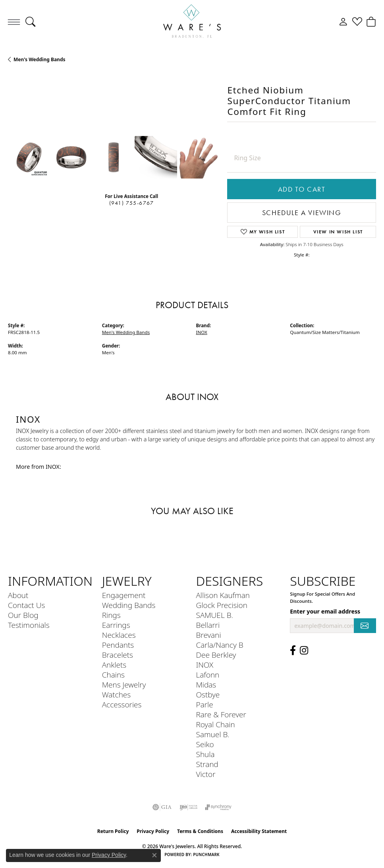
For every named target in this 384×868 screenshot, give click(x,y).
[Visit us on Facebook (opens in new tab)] (293, 651)
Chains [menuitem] (113, 675)
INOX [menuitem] (205, 665)
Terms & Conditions (200, 831)
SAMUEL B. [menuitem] (215, 615)
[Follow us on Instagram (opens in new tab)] (304, 651)
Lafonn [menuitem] (208, 675)
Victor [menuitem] (206, 774)
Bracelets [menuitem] (118, 655)
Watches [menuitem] (116, 694)
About (18, 595)
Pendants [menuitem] (118, 645)
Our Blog (23, 615)
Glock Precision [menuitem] (222, 605)
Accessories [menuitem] (122, 704)
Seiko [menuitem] (205, 744)
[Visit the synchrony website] (218, 807)
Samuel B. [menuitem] (213, 734)
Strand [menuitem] (207, 764)
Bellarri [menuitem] (208, 625)
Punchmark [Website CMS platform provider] (206, 854)
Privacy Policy (153, 831)
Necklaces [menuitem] (119, 635)
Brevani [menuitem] (209, 635)
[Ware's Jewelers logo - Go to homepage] (192, 22)
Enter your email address (325, 611)
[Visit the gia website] (162, 807)
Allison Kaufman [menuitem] (223, 595)
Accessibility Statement (259, 831)
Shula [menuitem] (206, 754)
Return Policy (113, 831)
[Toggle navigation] (14, 22)
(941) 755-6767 (132, 203)
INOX (202, 332)
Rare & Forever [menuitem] (221, 714)
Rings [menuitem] (111, 615)
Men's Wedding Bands (40, 59)
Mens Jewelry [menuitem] (124, 684)
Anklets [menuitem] (114, 665)
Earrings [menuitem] (116, 625)
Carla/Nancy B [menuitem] (220, 645)
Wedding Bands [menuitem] (129, 605)
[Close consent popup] (154, 855)
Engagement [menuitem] (124, 595)
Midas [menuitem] (206, 684)
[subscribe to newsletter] (365, 626)
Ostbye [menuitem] (208, 694)
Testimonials (29, 625)
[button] (30, 22)
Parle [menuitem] (205, 704)
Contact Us (26, 605)
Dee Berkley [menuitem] (216, 655)
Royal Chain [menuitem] (216, 724)
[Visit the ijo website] (188, 807)
